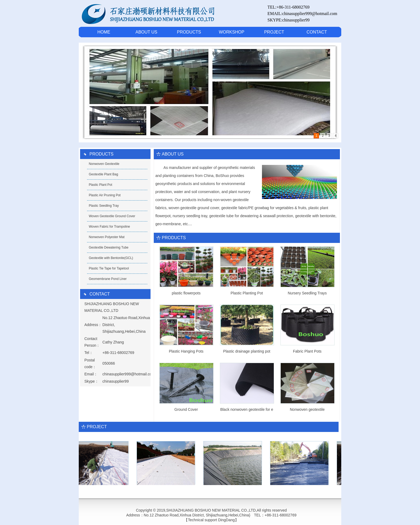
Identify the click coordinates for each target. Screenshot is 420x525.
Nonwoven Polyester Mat (106, 237)
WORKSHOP (232, 32)
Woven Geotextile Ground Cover (112, 216)
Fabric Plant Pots (307, 351)
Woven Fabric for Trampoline (109, 227)
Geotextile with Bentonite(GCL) (111, 258)
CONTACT (317, 32)
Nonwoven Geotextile (104, 164)
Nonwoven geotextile (307, 409)
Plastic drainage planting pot (247, 351)
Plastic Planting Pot (247, 293)
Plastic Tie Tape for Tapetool (109, 268)
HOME (104, 32)
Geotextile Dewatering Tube (108, 247)
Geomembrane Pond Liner (108, 279)
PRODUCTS (189, 32)
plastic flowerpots (186, 293)
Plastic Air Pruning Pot (105, 195)
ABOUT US (147, 32)
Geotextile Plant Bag (103, 174)
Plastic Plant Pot (100, 185)
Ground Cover (186, 409)
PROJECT (274, 32)
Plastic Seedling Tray (104, 206)
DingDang (226, 520)
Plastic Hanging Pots (186, 351)
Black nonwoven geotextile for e (247, 409)
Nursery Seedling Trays (307, 293)
